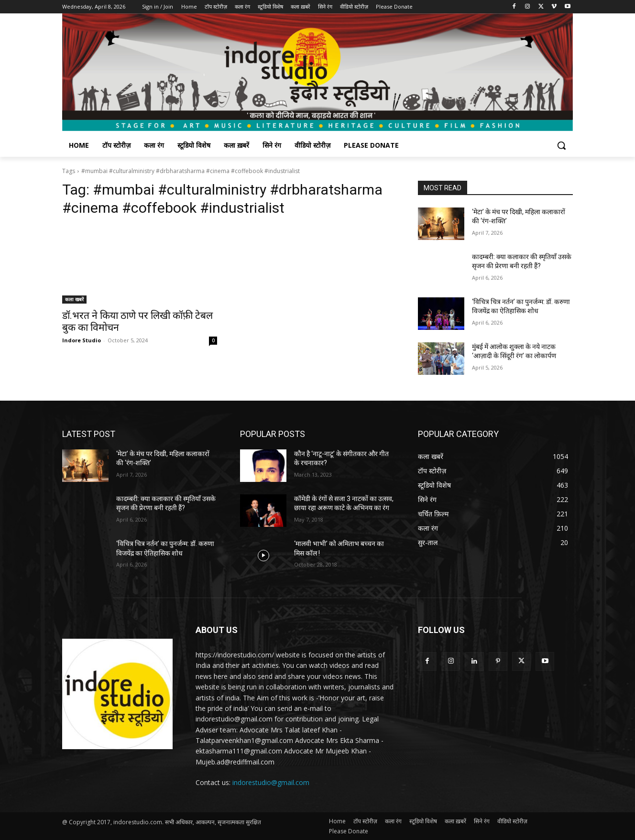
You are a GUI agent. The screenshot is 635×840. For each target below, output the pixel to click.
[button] (561, 145)
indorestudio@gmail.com (271, 782)
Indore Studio (82, 340)
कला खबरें (74, 299)
